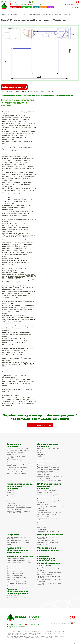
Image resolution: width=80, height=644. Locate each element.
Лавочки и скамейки (45, 493)
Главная (4, 14)
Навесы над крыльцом (15, 575)
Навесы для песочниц (15, 573)
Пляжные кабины (43, 509)
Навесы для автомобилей (16, 577)
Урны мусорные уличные (47, 515)
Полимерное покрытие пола (18, 541)
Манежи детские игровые (17, 505)
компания (43, 7)
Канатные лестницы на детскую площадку (49, 580)
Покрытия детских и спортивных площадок (19, 538)
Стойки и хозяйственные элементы (50, 513)
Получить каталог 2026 (40, 425)
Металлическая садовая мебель (19, 561)
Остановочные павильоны (17, 583)
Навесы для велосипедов (16, 569)
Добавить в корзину (14, 87)
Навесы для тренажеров (16, 571)
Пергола (40, 525)
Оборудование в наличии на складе (48, 549)
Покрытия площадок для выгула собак (19, 543)
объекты (36, 7)
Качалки (40, 451)
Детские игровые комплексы (48, 449)
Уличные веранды (44, 517)
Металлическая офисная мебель (20, 563)
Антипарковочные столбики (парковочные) (48, 543)
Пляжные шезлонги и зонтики (18, 598)
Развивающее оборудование (48, 467)
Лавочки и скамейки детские (48, 495)
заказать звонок (27, 7)
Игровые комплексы (14, 509)
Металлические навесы (16, 559)
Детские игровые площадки (48, 445)
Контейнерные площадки (16, 581)
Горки (39, 457)
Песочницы (41, 459)
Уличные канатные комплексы (18, 467)
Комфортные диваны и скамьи (49, 497)
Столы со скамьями (45, 499)
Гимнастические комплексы (37, 14)
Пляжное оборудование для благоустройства (17, 591)
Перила (10, 585)
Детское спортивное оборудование (15, 453)
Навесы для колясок (14, 567)
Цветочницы (42, 527)
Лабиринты (11, 503)
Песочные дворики (44, 475)
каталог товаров (15, 7)
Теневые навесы (43, 465)
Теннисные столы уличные (16, 474)
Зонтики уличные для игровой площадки (48, 502)
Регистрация (75, 4)
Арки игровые (42, 504)
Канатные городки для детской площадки (49, 584)
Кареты (10, 501)
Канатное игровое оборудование (20, 507)
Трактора (10, 495)
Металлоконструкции (20, 556)
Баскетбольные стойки (15, 469)
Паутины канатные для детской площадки (49, 566)
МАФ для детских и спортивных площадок (49, 486)
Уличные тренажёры (14, 460)
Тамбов (5, 2)
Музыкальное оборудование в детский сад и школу (18, 512)
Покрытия (13, 535)
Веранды (41, 463)
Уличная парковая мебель (47, 491)
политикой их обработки (45, 638)
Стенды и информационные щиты (50, 506)
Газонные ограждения (46, 541)
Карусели (41, 455)
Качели (40, 453)
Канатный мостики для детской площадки (49, 577)
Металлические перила (16, 565)
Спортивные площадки (17, 14)
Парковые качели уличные (47, 519)
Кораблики (11, 499)
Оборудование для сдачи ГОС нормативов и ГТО (18, 465)
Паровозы (10, 493)
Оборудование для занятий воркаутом (17, 457)
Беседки (40, 521)
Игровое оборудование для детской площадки (20, 486)
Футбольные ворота (14, 471)
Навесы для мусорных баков (48, 531)
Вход (68, 4)
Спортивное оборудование (17, 449)
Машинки (10, 491)
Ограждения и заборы (50, 535)
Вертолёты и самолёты (15, 497)
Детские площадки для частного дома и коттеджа (50, 477)
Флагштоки (41, 529)
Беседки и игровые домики (47, 461)
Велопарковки (43, 511)
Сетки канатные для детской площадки (48, 570)
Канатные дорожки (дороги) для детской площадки (49, 573)
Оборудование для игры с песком (50, 480)
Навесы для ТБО (13, 579)
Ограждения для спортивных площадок (48, 538)
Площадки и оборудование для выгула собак (17, 550)
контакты (50, 7)
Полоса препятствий (15, 462)
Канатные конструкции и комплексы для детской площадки (48, 560)
